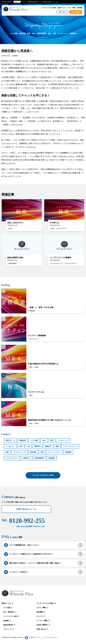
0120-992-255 (27, 522)
